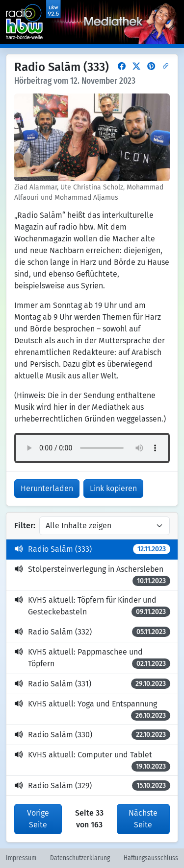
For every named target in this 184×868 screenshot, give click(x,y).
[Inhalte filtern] (105, 526)
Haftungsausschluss (151, 858)
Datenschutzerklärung (80, 858)
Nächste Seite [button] (143, 819)
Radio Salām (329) (92, 786)
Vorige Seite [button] (38, 819)
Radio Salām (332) (92, 632)
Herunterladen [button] (47, 488)
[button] (122, 66)
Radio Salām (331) (92, 684)
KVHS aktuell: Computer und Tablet (92, 761)
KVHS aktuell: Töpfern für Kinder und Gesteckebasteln (92, 606)
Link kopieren (113, 488)
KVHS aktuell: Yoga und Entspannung (92, 710)
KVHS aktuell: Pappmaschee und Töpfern (92, 658)
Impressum (21, 858)
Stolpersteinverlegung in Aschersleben (92, 575)
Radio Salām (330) (92, 735)
